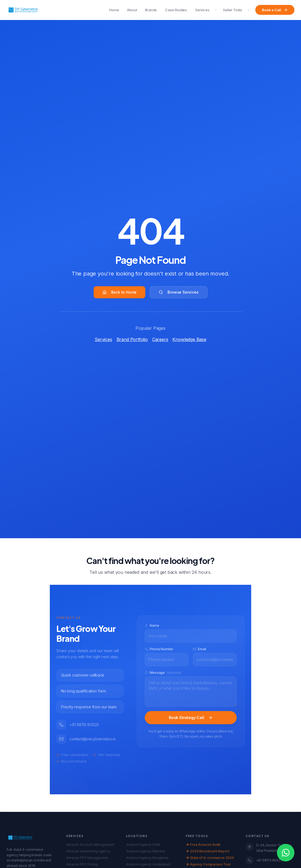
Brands (151, 10)
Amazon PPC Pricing (82, 864)
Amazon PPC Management (87, 858)
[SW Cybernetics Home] (23, 10)
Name (152, 625)
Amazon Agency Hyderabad (148, 864)
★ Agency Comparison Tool (208, 864)
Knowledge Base (189, 339)
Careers (160, 339)
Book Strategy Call (191, 717)
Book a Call (275, 10)
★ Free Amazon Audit (203, 845)
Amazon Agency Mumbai (146, 851)
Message (163, 673)
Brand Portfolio (132, 339)
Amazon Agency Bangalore (147, 858)
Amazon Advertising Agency (88, 851)
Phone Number (159, 649)
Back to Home (120, 292)
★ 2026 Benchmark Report (207, 851)
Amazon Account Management (90, 845)
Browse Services (179, 292)
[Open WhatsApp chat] (286, 853)
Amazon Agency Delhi (143, 845)
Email (199, 649)
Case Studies (176, 10)
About (132, 10)
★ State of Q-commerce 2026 (210, 858)
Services (202, 10)
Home (114, 10)
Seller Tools (233, 10)
